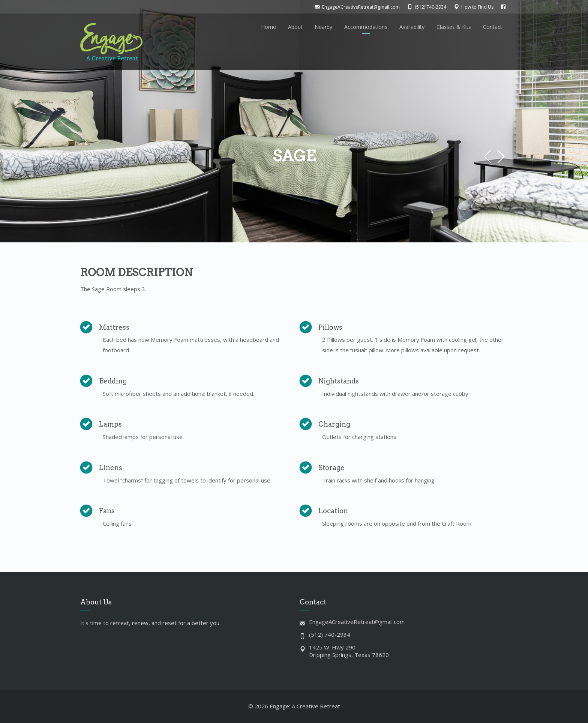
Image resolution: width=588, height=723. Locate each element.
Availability (412, 27)
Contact (493, 27)
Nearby (323, 27)
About (295, 27)
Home (268, 27)
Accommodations (366, 27)
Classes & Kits (454, 27)
